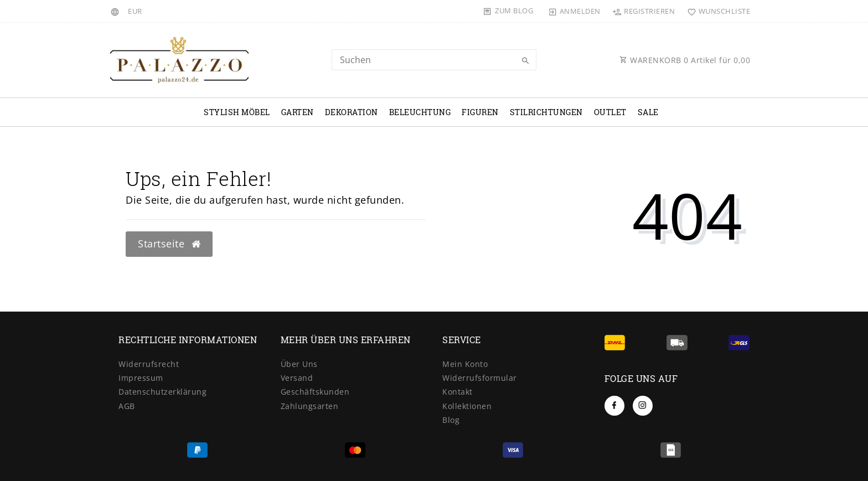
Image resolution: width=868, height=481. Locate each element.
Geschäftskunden (315, 392)
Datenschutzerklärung (162, 392)
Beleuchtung (420, 112)
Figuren (480, 112)
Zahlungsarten (310, 406)
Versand (297, 378)
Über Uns (299, 364)
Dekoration (352, 112)
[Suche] (525, 61)
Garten (298, 112)
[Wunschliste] (716, 11)
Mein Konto (465, 364)
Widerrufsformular (480, 378)
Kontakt (458, 392)
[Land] (117, 11)
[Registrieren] (644, 11)
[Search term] (434, 60)
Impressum (141, 378)
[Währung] (135, 11)
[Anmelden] (575, 11)
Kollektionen (467, 406)
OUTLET (610, 112)
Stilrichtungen (546, 112)
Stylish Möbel (237, 112)
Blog (451, 420)
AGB (127, 406)
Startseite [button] (169, 244)
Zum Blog (514, 11)
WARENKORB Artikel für (685, 60)
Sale (648, 112)
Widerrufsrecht (149, 364)
